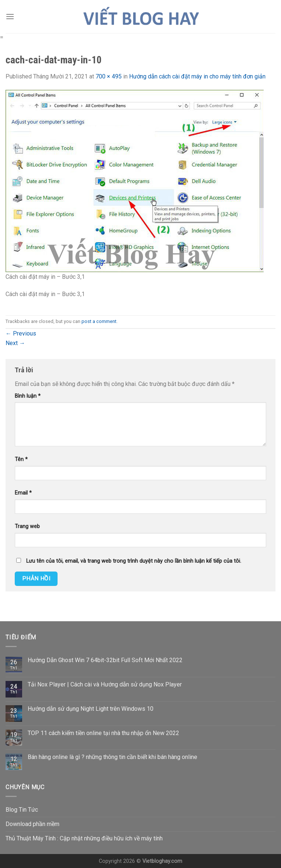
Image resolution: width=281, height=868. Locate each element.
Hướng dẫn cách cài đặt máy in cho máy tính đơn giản (197, 76)
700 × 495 (109, 76)
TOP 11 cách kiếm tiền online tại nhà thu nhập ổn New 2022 (103, 733)
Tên (21, 459)
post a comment (99, 321)
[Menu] (10, 16)
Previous (21, 333)
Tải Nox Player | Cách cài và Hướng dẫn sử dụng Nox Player (105, 684)
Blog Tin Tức (22, 810)
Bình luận (28, 396)
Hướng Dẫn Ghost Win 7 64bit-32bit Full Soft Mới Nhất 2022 (105, 660)
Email (23, 493)
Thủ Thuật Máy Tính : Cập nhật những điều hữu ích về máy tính (84, 838)
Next (15, 343)
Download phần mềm (32, 824)
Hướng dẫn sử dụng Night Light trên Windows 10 (91, 709)
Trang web (27, 526)
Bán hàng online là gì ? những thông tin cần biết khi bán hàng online (112, 757)
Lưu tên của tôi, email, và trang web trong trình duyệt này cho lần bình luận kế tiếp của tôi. (134, 561)
